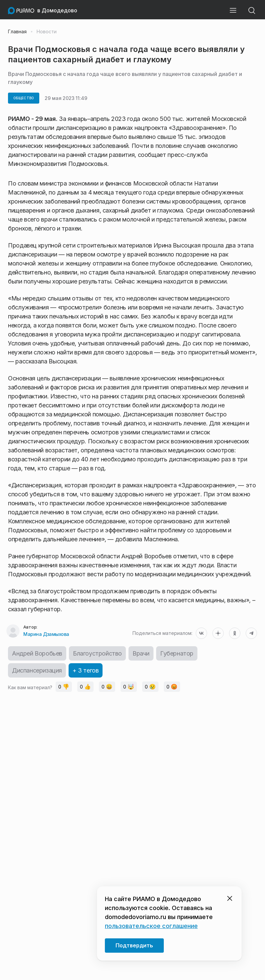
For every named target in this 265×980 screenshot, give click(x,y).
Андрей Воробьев (37, 653)
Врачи (141, 653)
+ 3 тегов (86, 670)
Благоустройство (97, 653)
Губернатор (177, 653)
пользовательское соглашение (151, 926)
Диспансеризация (37, 670)
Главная (17, 32)
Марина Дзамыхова (46, 634)
